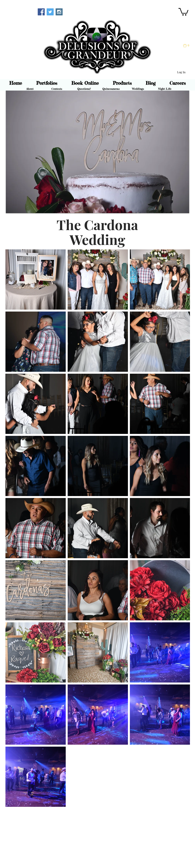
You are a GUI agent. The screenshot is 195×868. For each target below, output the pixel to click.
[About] (30, 89)
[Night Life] (165, 89)
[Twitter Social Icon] (50, 12)
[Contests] (57, 89)
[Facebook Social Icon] (41, 12)
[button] (183, 11)
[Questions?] (84, 89)
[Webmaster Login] (21, 11)
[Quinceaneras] (111, 89)
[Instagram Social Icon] (59, 12)
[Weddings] (138, 89)
